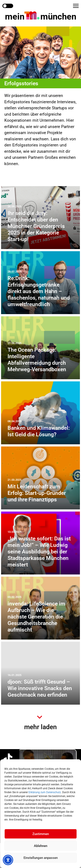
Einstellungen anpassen (41, 858)
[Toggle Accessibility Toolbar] (8, 860)
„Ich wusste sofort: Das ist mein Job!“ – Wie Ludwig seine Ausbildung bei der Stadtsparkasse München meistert (39, 552)
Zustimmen (41, 834)
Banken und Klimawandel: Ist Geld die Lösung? (39, 431)
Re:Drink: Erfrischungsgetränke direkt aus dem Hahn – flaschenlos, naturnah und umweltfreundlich (39, 291)
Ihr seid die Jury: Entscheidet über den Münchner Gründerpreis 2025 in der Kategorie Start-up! (36, 226)
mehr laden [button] (40, 727)
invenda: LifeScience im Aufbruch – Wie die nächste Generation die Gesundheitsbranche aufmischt (36, 617)
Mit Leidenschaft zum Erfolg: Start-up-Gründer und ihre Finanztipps (37, 493)
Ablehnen (41, 846)
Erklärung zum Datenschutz (45, 792)
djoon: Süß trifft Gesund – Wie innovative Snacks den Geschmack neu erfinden (40, 688)
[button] (76, 6)
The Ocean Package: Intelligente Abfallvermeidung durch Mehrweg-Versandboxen (37, 360)
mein (41, 17)
